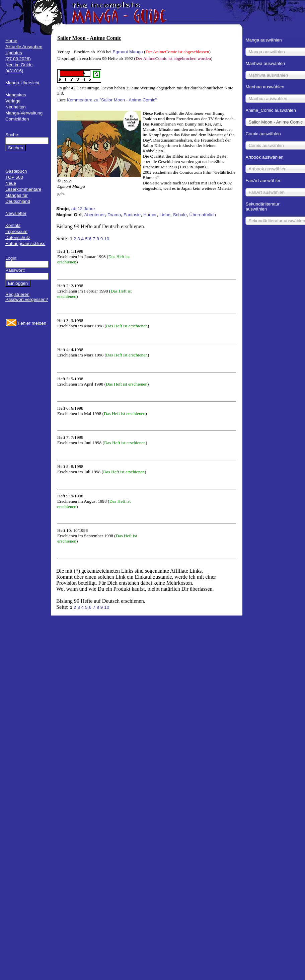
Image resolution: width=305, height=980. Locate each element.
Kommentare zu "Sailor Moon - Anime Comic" (112, 100)
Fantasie (132, 215)
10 (107, 239)
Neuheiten (16, 107)
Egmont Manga (128, 52)
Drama (114, 215)
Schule (180, 215)
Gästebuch (16, 171)
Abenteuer (95, 215)
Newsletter (16, 213)
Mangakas (16, 95)
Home (11, 41)
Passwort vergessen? (27, 299)
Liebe (165, 215)
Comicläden (17, 119)
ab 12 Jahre (83, 209)
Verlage (13, 101)
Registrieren (17, 294)
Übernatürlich (203, 215)
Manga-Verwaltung (24, 113)
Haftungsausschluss (25, 243)
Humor (150, 215)
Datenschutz (18, 237)
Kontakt (13, 225)
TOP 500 (14, 177)
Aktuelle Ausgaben (24, 47)
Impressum (16, 231)
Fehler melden (32, 323)
